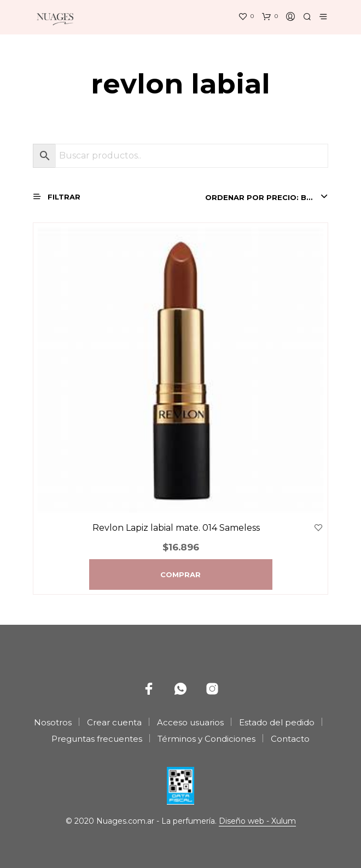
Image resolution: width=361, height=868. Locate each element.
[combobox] (267, 197)
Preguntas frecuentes (97, 739)
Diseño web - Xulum (257, 822)
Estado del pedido (277, 722)
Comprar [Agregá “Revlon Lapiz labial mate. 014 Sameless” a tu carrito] (180, 574)
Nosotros (53, 722)
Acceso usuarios (190, 722)
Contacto (290, 739)
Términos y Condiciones (206, 739)
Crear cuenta (114, 722)
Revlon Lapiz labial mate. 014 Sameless (176, 528)
